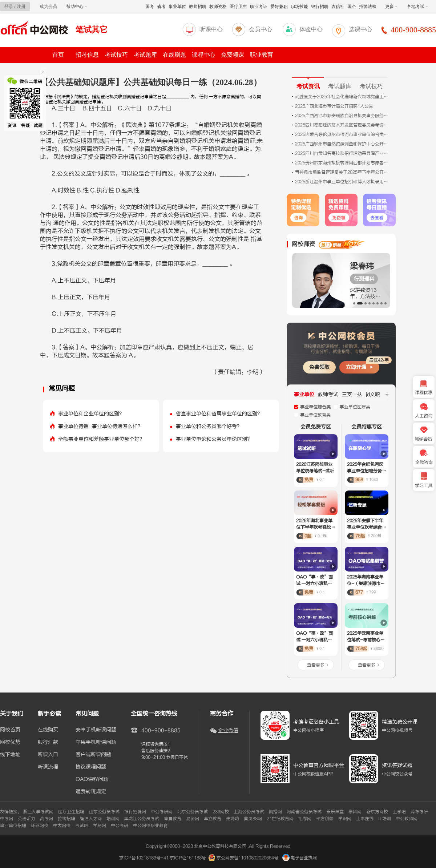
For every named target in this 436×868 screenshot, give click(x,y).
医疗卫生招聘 (71, 812)
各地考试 (417, 7)
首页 (58, 55)
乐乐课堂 (335, 812)
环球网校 (40, 825)
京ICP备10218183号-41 (144, 858)
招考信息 (87, 55)
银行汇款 (48, 742)
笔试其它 (92, 30)
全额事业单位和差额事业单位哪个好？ (101, 439)
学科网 (355, 812)
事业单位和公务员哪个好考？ (209, 426)
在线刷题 (174, 55)
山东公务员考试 (104, 812)
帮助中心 (77, 7)
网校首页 (10, 730)
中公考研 (120, 825)
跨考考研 (419, 812)
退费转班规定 (91, 792)
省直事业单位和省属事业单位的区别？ (219, 414)
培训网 (113, 819)
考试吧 (82, 825)
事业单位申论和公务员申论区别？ (214, 439)
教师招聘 (198, 7)
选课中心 (360, 29)
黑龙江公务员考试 (142, 819)
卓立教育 (213, 819)
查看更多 (316, 665)
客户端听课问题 (93, 755)
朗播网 (275, 812)
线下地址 (10, 755)
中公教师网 (407, 819)
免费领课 (233, 55)
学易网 (100, 825)
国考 (150, 7)
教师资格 (218, 7)
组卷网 (305, 819)
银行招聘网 (135, 812)
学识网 (345, 819)
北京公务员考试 (193, 812)
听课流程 (48, 767)
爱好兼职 (279, 7)
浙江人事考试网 (38, 812)
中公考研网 (162, 812)
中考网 (7, 819)
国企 (352, 7)
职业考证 (259, 7)
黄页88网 (253, 819)
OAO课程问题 (92, 779)
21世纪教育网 (280, 819)
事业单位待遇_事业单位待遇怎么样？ (100, 426)
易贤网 (193, 819)
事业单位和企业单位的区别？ (91, 414)
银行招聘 (320, 7)
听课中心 (211, 29)
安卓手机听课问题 (96, 730)
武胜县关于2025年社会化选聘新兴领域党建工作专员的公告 (342, 97)
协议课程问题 (91, 767)
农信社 (338, 7)
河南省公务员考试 (304, 812)
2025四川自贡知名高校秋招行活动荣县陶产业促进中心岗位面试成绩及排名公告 (342, 153)
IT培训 (385, 819)
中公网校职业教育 (150, 825)
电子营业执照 (300, 858)
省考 (161, 7)
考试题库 (145, 55)
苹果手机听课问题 (96, 742)
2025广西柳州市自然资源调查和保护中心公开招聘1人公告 (342, 144)
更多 (391, 7)
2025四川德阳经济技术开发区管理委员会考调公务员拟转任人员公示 (342, 125)
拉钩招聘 (66, 819)
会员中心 (261, 29)
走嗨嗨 (233, 819)
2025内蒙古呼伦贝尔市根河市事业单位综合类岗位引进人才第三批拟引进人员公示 (342, 134)
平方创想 (325, 819)
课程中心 (203, 55)
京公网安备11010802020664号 (247, 858)
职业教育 (262, 55)
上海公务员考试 (249, 812)
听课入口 (48, 755)
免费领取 (319, 367)
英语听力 (27, 819)
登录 (9, 7)
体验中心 (311, 29)
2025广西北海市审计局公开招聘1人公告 (334, 106)
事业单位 (177, 7)
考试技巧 (116, 55)
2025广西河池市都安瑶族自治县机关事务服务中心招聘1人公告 (342, 116)
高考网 (47, 819)
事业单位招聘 (13, 825)
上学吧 (399, 812)
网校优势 (10, 742)
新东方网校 (377, 812)
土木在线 (365, 819)
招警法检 (368, 7)
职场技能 (299, 7)
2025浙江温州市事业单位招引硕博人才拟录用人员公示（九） (342, 182)
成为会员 (48, 7)
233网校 (221, 812)
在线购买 (48, 730)
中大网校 (62, 825)
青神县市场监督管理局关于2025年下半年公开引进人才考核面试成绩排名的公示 (342, 172)
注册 (21, 7)
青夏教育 (173, 819)
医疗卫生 (238, 7)
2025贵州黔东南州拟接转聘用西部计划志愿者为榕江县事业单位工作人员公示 (342, 163)
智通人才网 (91, 819)
